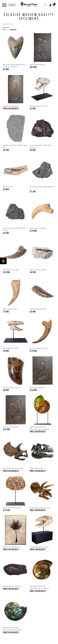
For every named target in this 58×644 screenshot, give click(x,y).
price (5, 30)
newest (13, 30)
